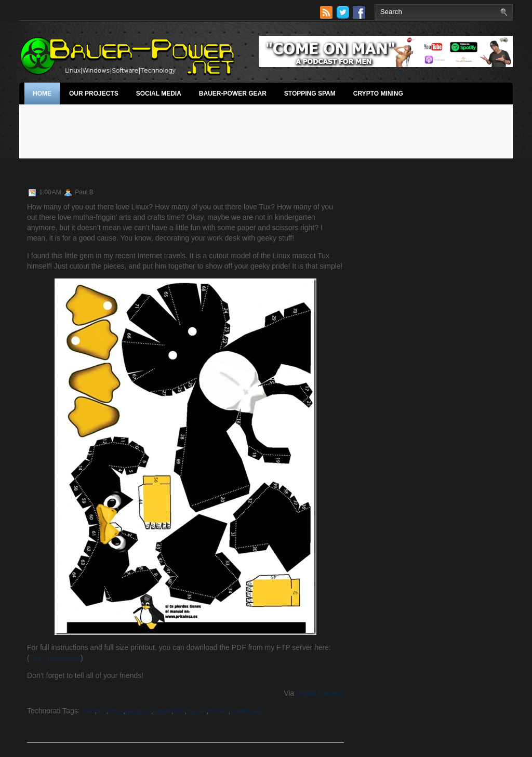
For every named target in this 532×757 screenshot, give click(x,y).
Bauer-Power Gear (233, 94)
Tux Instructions (55, 658)
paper (162, 711)
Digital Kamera (320, 693)
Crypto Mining (378, 94)
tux (102, 711)
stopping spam (310, 94)
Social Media (159, 94)
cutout (196, 711)
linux (116, 711)
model (218, 711)
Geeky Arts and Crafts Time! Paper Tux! (155, 176)
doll (179, 711)
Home (42, 94)
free (88, 711)
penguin (138, 711)
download (246, 711)
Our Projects (94, 94)
